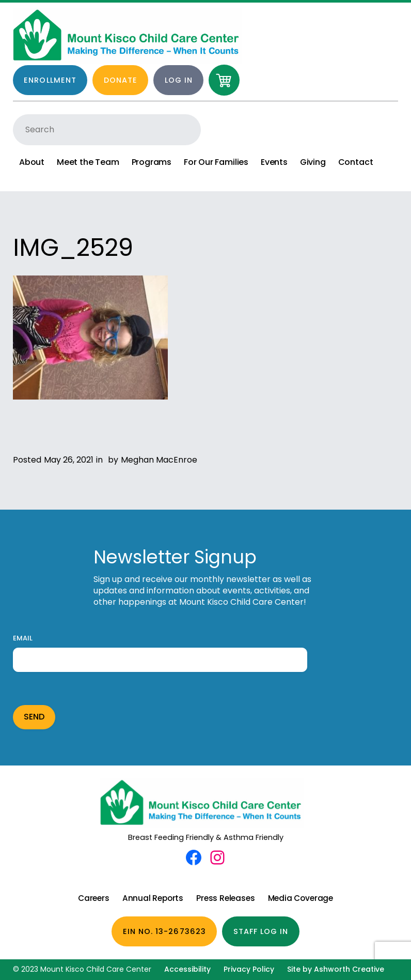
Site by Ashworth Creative (336, 969)
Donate (121, 80)
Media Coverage (301, 898)
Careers (94, 898)
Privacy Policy (249, 969)
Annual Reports (153, 898)
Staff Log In (261, 931)
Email (23, 638)
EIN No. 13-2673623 (165, 931)
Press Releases (225, 898)
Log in (179, 80)
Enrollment (50, 80)
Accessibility (187, 969)
